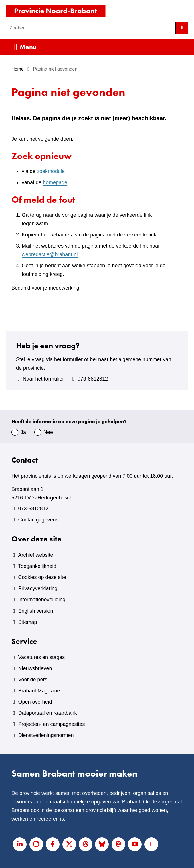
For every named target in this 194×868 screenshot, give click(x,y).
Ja (23, 432)
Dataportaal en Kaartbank (47, 713)
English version (35, 611)
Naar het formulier (43, 379)
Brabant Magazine (39, 691)
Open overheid (35, 702)
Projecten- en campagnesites (51, 724)
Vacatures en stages (41, 657)
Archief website (35, 555)
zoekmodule (51, 171)
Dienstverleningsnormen (46, 735)
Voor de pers (33, 680)
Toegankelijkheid (37, 566)
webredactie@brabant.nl (53, 254)
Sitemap (27, 622)
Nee (48, 432)
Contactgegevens (38, 520)
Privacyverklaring (38, 588)
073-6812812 (93, 379)
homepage (55, 182)
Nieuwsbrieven (35, 668)
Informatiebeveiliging (42, 600)
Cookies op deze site (42, 577)
